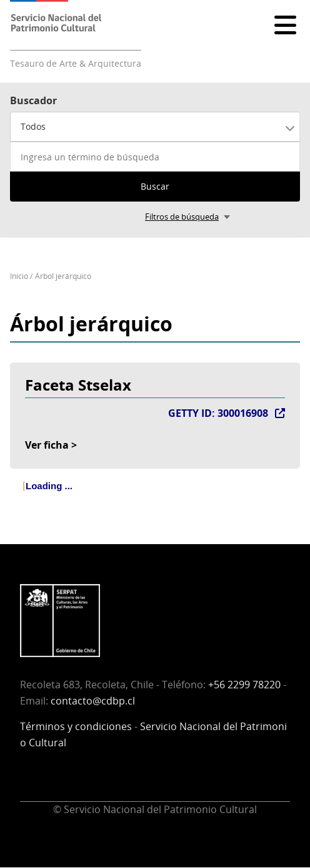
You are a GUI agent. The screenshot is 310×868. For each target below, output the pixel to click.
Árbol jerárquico (63, 276)
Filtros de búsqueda (182, 217)
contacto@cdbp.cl (93, 701)
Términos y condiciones (76, 726)
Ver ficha (47, 445)
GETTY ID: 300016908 (218, 413)
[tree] (155, 497)
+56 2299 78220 (244, 685)
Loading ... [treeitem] (49, 486)
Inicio (19, 276)
